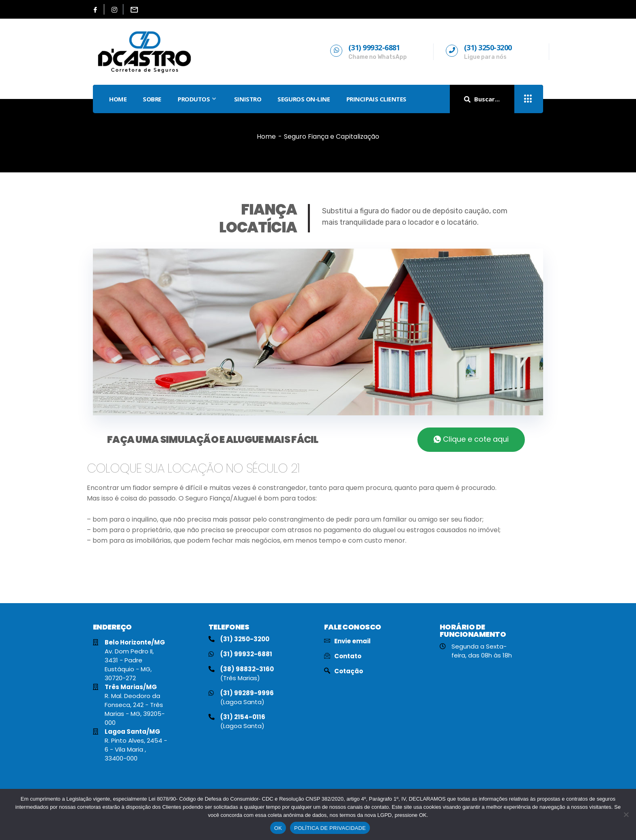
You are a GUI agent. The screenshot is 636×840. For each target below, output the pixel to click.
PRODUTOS (198, 99)
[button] (471, 440)
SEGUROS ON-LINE (304, 99)
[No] (626, 814)
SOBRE (152, 99)
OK (278, 828)
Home (266, 136)
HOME (118, 99)
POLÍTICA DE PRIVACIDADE (330, 828)
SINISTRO (248, 99)
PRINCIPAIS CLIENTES (376, 99)
